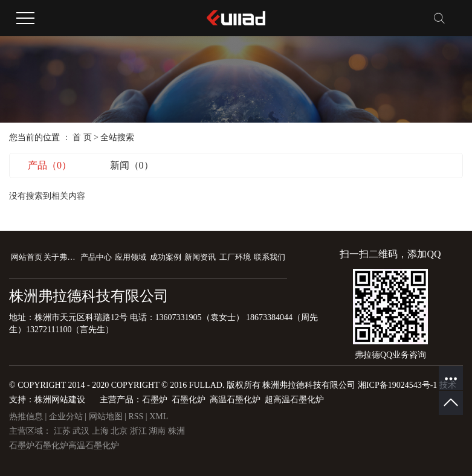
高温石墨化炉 (94, 445)
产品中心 (96, 257)
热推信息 (26, 416)
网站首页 (27, 257)
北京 (120, 431)
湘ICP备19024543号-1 (397, 385)
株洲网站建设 (60, 400)
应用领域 (131, 257)
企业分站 (66, 416)
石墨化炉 (51, 445)
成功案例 (166, 257)
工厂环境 (235, 257)
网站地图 (107, 416)
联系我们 (270, 257)
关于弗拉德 (61, 257)
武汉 (82, 431)
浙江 (140, 431)
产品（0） (50, 165)
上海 (102, 431)
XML (159, 416)
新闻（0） (132, 165)
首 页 (82, 137)
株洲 (176, 431)
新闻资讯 (200, 257)
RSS (136, 416)
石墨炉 (22, 445)
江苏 (63, 431)
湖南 (158, 431)
